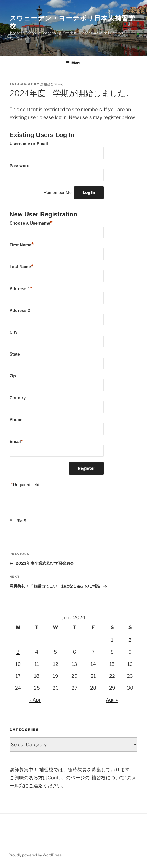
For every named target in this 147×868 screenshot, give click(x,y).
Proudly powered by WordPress (35, 855)
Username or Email (29, 144)
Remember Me (58, 193)
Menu (74, 63)
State (15, 354)
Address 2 (20, 311)
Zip (13, 376)
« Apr (35, 700)
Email (16, 441)
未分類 (22, 520)
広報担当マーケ (52, 84)
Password (20, 166)
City (13, 332)
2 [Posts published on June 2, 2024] (130, 640)
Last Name (21, 266)
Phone (16, 420)
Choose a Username (31, 223)
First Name (22, 244)
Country (18, 398)
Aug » (112, 700)
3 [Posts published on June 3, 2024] (18, 652)
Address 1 (21, 288)
